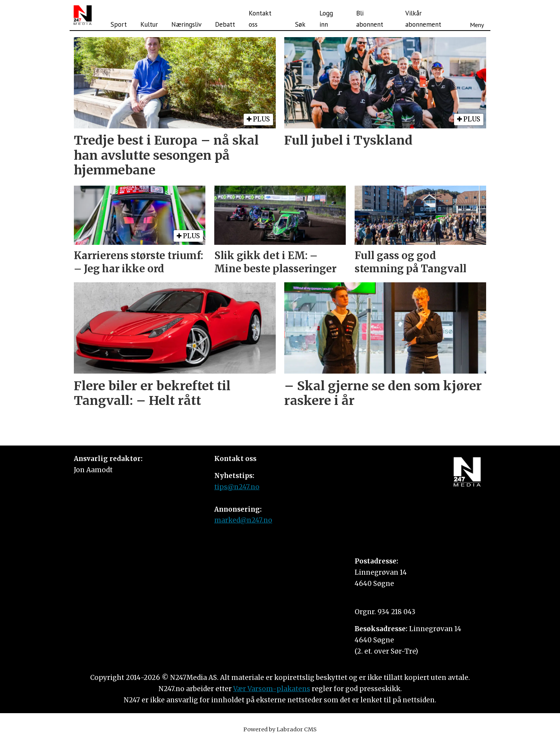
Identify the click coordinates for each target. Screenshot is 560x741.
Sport (119, 24)
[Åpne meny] (477, 15)
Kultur (149, 24)
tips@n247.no (237, 487)
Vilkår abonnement (423, 19)
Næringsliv (186, 24)
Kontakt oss (260, 19)
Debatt (225, 24)
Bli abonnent (370, 19)
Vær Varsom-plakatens (272, 689)
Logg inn (326, 19)
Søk (300, 24)
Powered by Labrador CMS (280, 729)
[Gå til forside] (83, 15)
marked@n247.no (243, 520)
